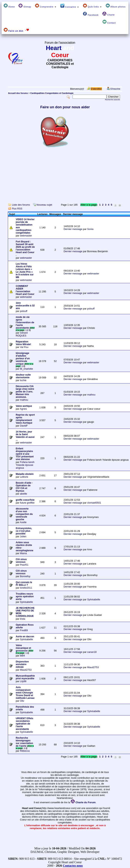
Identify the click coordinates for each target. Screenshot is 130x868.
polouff (24, 311)
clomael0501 (94, 503)
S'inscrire (115, 89)
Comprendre (46, 6)
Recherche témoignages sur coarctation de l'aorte (24, 742)
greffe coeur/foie (25, 500)
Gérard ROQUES (22, 334)
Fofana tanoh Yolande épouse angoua (25, 465)
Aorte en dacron (25, 637)
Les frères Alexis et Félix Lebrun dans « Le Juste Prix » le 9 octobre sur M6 (25, 271)
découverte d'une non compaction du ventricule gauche (24, 514)
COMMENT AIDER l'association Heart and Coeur (25, 290)
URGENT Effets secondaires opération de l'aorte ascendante (24, 724)
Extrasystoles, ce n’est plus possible (24, 531)
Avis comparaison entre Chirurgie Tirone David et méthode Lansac (25, 693)
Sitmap (25, 6)
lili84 (22, 656)
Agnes (23, 409)
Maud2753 (26, 670)
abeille (23, 494)
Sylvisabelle (26, 602)
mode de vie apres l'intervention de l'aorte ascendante (25, 322)
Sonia (90, 229)
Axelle (23, 522)
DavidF (24, 426)
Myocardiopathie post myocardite (25, 677)
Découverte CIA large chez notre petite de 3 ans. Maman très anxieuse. (25, 392)
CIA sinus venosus (21, 561)
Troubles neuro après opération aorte (25, 596)
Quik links (92, 6)
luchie (23, 380)
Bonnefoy (25, 576)
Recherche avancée (113, 100)
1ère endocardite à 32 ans (25, 306)
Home (9, 6)
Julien (23, 536)
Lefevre (24, 477)
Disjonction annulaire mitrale (22, 664)
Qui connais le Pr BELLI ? (24, 584)
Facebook (91, 14)
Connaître (70, 6)
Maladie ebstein (25, 474)
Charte (109, 14)
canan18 (92, 652)
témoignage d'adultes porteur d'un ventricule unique (23, 359)
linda (22, 619)
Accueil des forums (18, 93)
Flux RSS (17, 209)
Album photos (116, 6)
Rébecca (25, 751)
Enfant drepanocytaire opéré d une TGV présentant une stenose (25, 454)
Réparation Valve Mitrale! (23, 343)
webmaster (26, 236)
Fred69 (24, 630)
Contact (109, 22)
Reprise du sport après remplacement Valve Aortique (25, 419)
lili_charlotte (26, 369)
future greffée (27, 503)
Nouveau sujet (44, 205)
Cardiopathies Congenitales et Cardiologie (52, 93)
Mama (23, 553)
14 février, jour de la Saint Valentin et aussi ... (25, 436)
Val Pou (24, 347)
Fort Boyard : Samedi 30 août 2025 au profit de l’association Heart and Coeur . (25, 248)
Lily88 (23, 681)
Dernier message (73, 229)
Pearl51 (24, 565)
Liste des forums (21, 205)
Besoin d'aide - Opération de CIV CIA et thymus (24, 487)
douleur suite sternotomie (23, 376)
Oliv (22, 701)
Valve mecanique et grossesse (23, 648)
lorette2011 (26, 588)
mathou (24, 400)
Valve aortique (24, 406)
